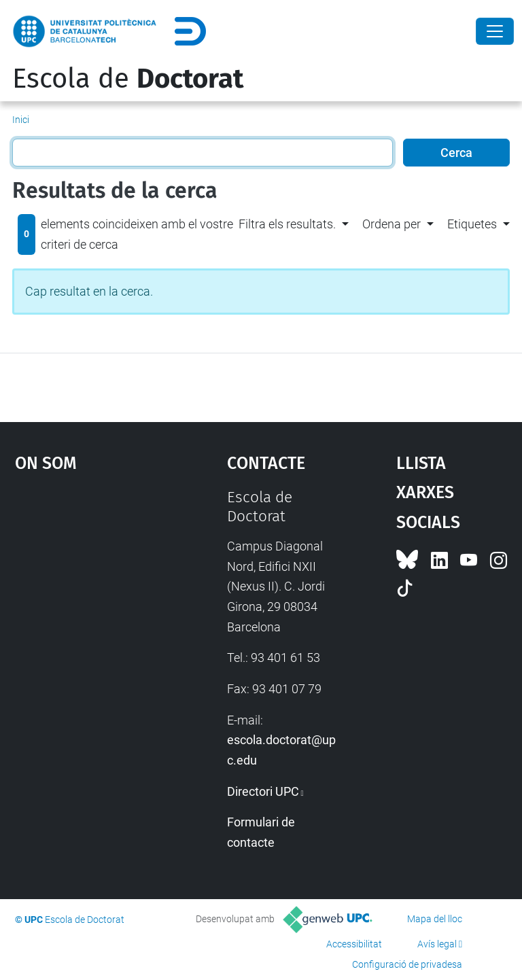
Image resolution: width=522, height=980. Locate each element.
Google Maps (92, 590)
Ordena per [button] (391, 224)
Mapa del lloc (435, 919)
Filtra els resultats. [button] (287, 224)
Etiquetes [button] (472, 224)
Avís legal (437, 944)
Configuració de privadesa (407, 964)
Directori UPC (263, 791)
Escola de (128, 79)
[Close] (495, 31)
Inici (21, 120)
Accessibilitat (354, 944)
